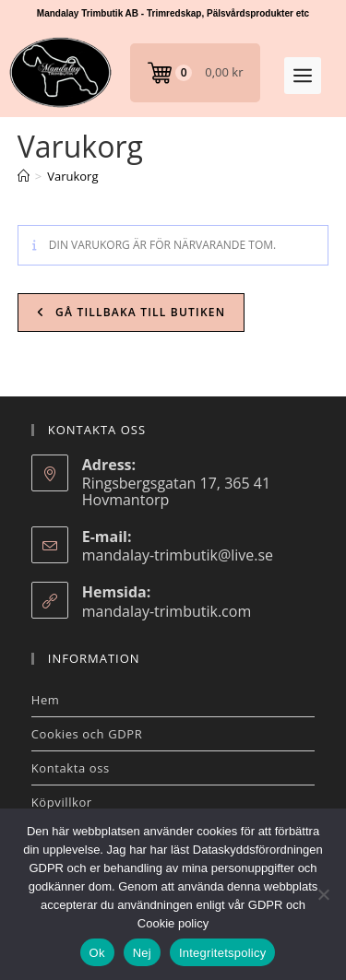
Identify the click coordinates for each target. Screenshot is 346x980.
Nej (142, 953)
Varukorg (72, 176)
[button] (303, 76)
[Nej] (323, 894)
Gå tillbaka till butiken (139, 312)
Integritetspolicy (223, 953)
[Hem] (24, 176)
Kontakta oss (71, 768)
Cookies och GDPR (87, 734)
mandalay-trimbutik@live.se (178, 555)
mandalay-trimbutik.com (167, 611)
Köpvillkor (62, 802)
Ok (97, 953)
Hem (46, 700)
